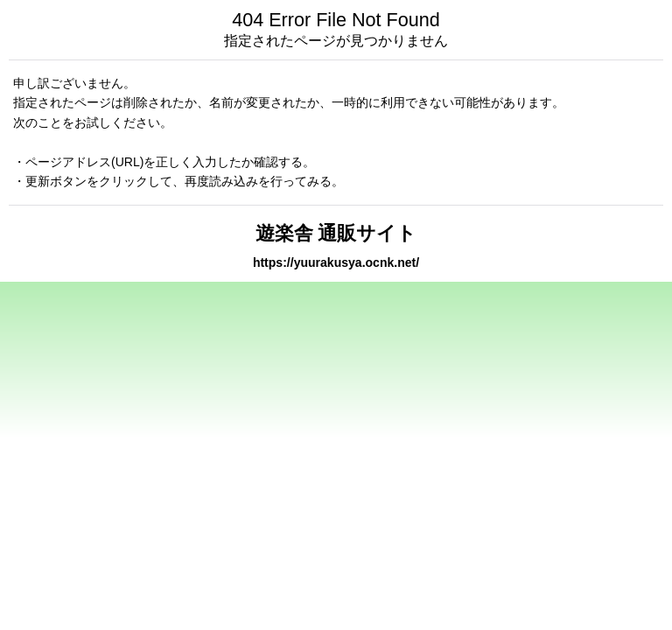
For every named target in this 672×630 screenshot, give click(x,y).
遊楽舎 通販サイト (336, 233)
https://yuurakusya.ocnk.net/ (336, 262)
